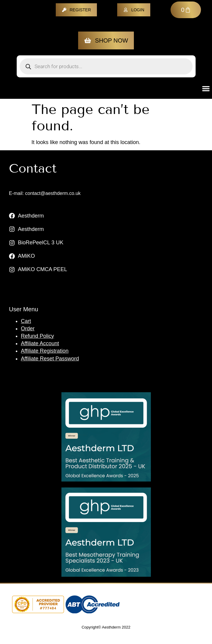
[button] (206, 89)
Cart (26, 321)
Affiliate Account (40, 343)
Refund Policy (37, 336)
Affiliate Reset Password (50, 359)
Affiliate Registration (45, 351)
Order (28, 329)
